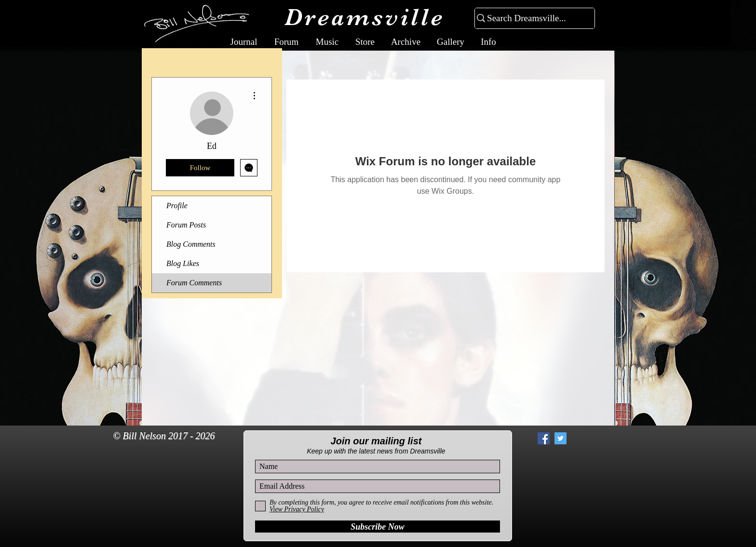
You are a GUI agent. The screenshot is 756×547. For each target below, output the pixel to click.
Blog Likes (183, 263)
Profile (177, 206)
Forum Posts (186, 225)
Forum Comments (194, 283)
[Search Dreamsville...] (531, 19)
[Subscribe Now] (378, 527)
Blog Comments (191, 244)
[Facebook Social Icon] (544, 438)
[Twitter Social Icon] (560, 438)
